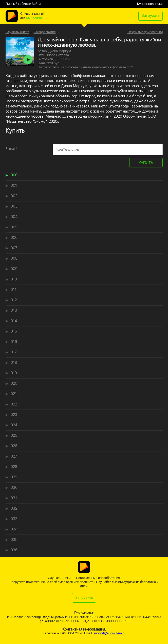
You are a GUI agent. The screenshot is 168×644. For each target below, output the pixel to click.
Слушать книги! (17, 32)
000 (14, 175)
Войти (36, 4)
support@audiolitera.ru (109, 633)
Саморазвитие (45, 32)
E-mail (11, 149)
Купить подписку (150, 4)
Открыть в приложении (145, 32)
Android (38, 18)
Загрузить (151, 16)
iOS (28, 18)
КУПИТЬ (146, 163)
